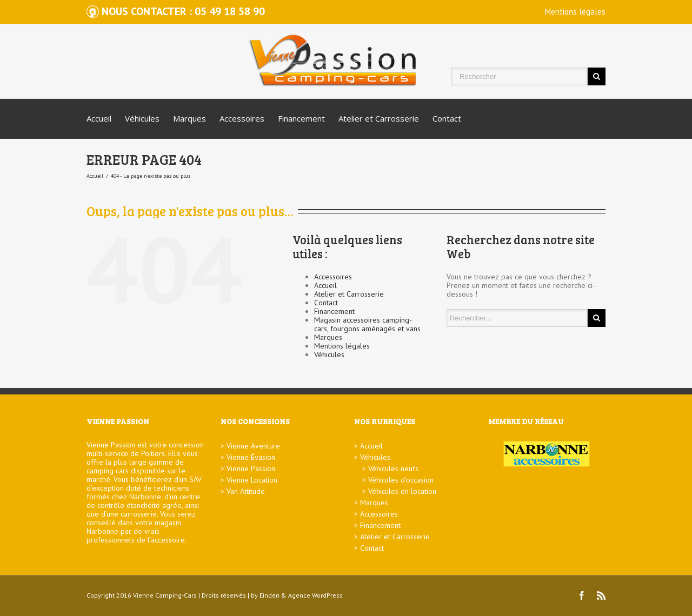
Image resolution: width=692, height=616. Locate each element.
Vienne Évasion (251, 457)
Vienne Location (252, 480)
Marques (189, 118)
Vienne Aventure (253, 446)
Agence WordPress (315, 595)
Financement (301, 118)
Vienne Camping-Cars (165, 595)
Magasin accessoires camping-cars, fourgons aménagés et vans (367, 324)
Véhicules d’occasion (401, 480)
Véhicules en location (402, 491)
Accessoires (242, 118)
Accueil (99, 118)
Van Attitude (246, 491)
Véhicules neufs (393, 468)
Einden (270, 595)
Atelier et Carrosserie (379, 118)
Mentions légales (575, 12)
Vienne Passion (251, 468)
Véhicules (142, 118)
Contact (447, 118)
